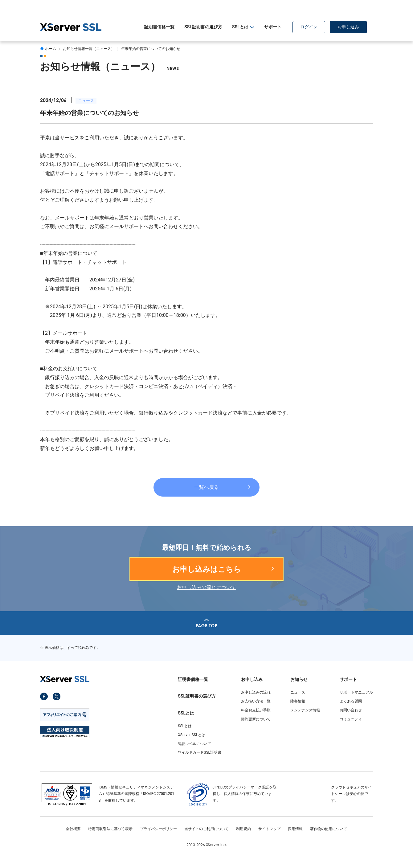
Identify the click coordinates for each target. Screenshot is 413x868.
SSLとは (185, 726)
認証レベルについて (194, 744)
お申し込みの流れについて (206, 587)
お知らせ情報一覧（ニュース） (89, 49)
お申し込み (348, 27)
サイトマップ (269, 829)
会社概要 (73, 829)
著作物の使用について (329, 829)
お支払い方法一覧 (256, 701)
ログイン (309, 27)
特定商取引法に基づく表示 (110, 829)
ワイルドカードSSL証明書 (200, 752)
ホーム (48, 49)
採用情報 (295, 829)
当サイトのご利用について (206, 829)
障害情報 (298, 701)
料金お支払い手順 (256, 710)
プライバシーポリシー (158, 829)
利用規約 (243, 829)
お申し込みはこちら (207, 569)
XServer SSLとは (192, 735)
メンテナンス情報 (305, 710)
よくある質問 (351, 701)
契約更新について (256, 719)
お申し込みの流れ (256, 692)
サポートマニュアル (356, 692)
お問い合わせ (351, 710)
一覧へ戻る (206, 487)
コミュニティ (351, 719)
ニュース (86, 101)
